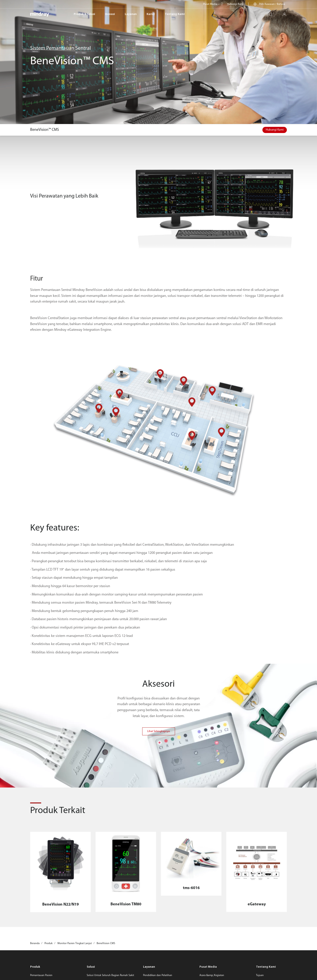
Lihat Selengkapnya (158, 731)
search (273, 13)
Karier (151, 14)
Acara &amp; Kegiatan (212, 975)
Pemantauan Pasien (41, 975)
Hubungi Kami (235, 4)
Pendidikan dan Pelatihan (158, 975)
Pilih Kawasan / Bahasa (272, 4)
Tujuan (260, 975)
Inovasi (110, 14)
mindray (40, 14)
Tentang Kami (175, 14)
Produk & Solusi (84, 14)
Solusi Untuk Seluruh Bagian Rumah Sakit (110, 975)
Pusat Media (210, 4)
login (286, 13)
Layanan (131, 14)
